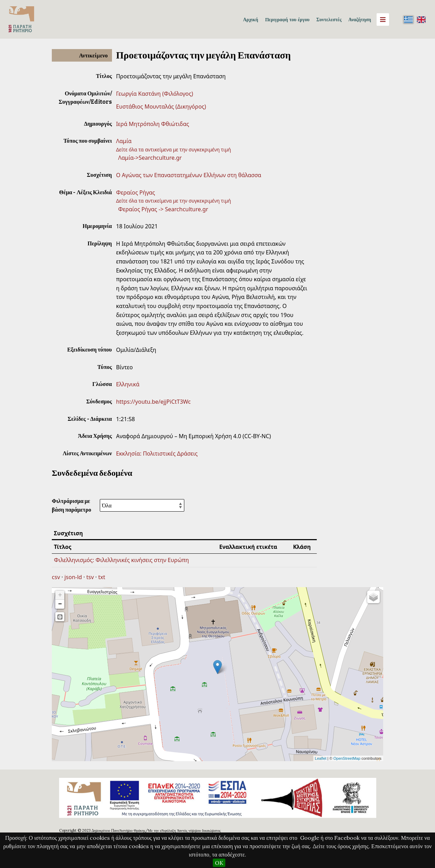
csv (56, 577)
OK (219, 863)
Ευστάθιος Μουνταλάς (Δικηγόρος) (161, 106)
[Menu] (383, 19)
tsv (90, 577)
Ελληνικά (128, 384)
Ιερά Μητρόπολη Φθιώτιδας (153, 124)
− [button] (60, 604)
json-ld (73, 577)
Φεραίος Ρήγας (136, 192)
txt (102, 577)
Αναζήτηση (360, 19)
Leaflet (321, 758)
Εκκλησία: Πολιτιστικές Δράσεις (157, 453)
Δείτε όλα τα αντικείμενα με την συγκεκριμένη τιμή (174, 149)
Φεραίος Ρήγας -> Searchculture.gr (163, 209)
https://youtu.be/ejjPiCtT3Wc (154, 402)
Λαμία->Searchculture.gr (150, 158)
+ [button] (60, 595)
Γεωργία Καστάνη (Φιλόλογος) (155, 94)
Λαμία (124, 141)
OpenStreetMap (347, 758)
